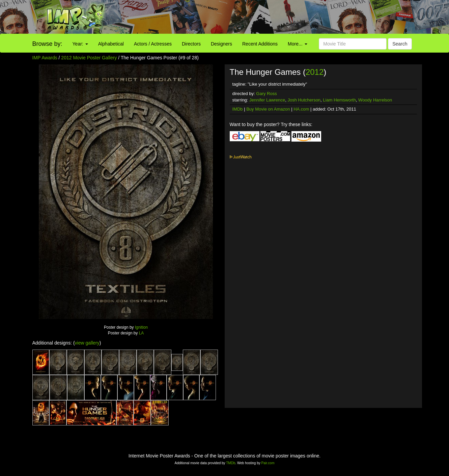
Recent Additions (260, 44)
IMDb (238, 109)
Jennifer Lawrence (267, 100)
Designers (221, 44)
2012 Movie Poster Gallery (89, 58)
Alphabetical (111, 44)
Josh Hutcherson (304, 100)
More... (297, 44)
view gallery (87, 343)
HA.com (301, 109)
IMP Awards (45, 58)
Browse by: (47, 44)
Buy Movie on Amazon (268, 109)
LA (142, 333)
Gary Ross (266, 94)
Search (400, 44)
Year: (80, 44)
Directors (191, 44)
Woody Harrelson (375, 100)
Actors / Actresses (153, 44)
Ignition (141, 327)
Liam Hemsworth (339, 100)
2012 (315, 72)
